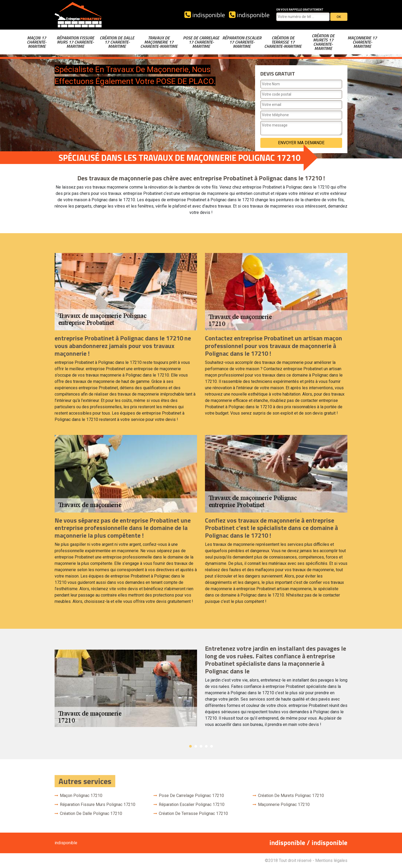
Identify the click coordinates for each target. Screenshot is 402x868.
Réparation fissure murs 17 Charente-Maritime (75, 42)
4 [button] (206, 746)
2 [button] (196, 746)
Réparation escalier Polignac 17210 (192, 804)
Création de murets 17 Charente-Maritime (323, 42)
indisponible (205, 15)
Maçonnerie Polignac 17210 (284, 804)
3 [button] (201, 746)
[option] (201, 688)
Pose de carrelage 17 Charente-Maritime (201, 42)
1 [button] (190, 746)
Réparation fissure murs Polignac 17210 (98, 804)
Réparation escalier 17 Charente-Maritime (242, 42)
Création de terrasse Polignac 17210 (193, 813)
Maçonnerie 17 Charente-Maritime (362, 42)
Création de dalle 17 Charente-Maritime (117, 42)
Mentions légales (331, 860)
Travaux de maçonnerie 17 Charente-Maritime (159, 42)
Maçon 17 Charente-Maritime (37, 42)
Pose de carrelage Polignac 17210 (191, 796)
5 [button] (212, 746)
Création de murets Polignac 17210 (291, 796)
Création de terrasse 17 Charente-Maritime (283, 42)
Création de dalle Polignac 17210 (91, 813)
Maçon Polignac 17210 (81, 796)
